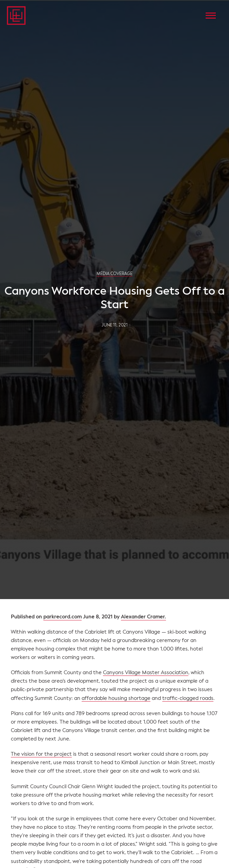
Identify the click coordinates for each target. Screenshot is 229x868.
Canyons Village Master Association (146, 672)
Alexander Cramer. (143, 617)
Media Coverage (114, 274)
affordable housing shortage (116, 698)
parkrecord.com (63, 617)
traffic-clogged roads (188, 698)
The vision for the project (41, 754)
